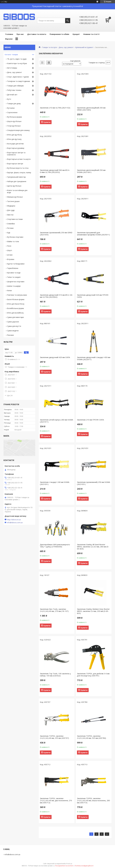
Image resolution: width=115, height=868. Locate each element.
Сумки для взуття (14, 326)
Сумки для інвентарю (15, 317)
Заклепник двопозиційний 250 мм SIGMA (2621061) (91, 171)
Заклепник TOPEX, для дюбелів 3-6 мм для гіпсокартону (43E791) (93, 675)
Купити (47, 122)
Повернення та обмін (59, 34)
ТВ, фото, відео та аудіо (17, 59)
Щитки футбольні (14, 186)
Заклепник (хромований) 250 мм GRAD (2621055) (56, 234)
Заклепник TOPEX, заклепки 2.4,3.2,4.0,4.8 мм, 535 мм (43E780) (91, 737)
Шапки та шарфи (14, 286)
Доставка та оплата (37, 34)
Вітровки (11, 259)
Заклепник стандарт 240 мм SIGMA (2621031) (55, 483)
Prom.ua (69, 864)
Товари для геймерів (15, 86)
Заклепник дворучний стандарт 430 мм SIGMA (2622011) (94, 358)
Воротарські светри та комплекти (16, 154)
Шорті (10, 250)
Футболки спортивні (15, 237)
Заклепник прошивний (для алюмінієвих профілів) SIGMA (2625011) (93, 234)
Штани (10, 255)
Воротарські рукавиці (16, 148)
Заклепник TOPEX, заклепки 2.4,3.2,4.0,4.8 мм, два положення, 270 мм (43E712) (56, 800)
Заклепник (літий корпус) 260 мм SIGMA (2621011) (56, 421)
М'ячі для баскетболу (16, 304)
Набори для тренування (17, 181)
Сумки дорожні (13, 322)
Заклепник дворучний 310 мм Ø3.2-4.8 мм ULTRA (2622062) (56, 296)
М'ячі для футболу (14, 135)
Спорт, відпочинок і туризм (18, 77)
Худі (9, 233)
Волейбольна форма (15, 308)
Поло (9, 246)
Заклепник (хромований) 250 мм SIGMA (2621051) (93, 483)
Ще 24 (10, 395)
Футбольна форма (14, 117)
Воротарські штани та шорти (19, 159)
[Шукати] (68, 21)
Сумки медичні (13, 331)
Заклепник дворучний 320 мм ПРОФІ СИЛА (93, 296)
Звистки (10, 215)
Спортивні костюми (15, 219)
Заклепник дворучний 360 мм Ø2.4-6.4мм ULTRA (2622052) (55, 171)
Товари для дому (14, 104)
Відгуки (9, 39)
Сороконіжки (12, 112)
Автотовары (12, 68)
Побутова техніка (14, 90)
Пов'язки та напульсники (17, 295)
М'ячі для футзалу (14, 139)
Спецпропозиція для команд (18, 130)
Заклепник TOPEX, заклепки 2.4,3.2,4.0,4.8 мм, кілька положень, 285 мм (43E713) (93, 800)
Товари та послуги (49, 47)
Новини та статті (91, 34)
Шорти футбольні (14, 121)
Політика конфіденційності (84, 866)
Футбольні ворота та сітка (18, 168)
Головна (9, 34)
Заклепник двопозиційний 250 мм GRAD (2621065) (91, 109)
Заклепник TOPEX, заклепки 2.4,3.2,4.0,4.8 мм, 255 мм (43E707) (54, 737)
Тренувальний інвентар (16, 177)
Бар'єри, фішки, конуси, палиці (19, 172)
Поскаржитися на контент (64, 866)
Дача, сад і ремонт (66, 47)
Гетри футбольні (14, 126)
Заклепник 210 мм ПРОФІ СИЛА (90, 420)
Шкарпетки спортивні (16, 282)
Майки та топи (13, 241)
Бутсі (9, 99)
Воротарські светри (15, 164)
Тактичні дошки (13, 201)
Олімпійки (11, 224)
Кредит (76, 34)
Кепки (9, 290)
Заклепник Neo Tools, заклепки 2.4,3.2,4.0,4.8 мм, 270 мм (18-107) (54, 610)
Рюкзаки (10, 335)
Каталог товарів (11, 54)
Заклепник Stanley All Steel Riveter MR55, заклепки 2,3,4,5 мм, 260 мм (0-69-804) (93, 547)
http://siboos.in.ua (14, 520)
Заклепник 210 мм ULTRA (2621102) (55, 108)
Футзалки (11, 108)
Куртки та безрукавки (16, 264)
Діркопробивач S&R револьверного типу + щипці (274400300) (55, 546)
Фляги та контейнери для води (17, 191)
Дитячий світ (12, 95)
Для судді (11, 210)
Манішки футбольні (15, 197)
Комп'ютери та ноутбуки (17, 63)
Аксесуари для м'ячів (15, 144)
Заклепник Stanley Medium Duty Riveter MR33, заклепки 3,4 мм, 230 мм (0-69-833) (93, 611)
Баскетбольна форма (16, 299)
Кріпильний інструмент (84, 47)
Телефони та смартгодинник (19, 81)
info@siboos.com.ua (15, 523)
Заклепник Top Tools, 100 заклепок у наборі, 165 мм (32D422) (55, 675)
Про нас (20, 34)
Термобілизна (13, 268)
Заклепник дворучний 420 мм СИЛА (55, 357)
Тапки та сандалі (14, 277)
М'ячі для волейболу (15, 313)
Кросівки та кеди (14, 273)
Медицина (11, 206)
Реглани (10, 228)
